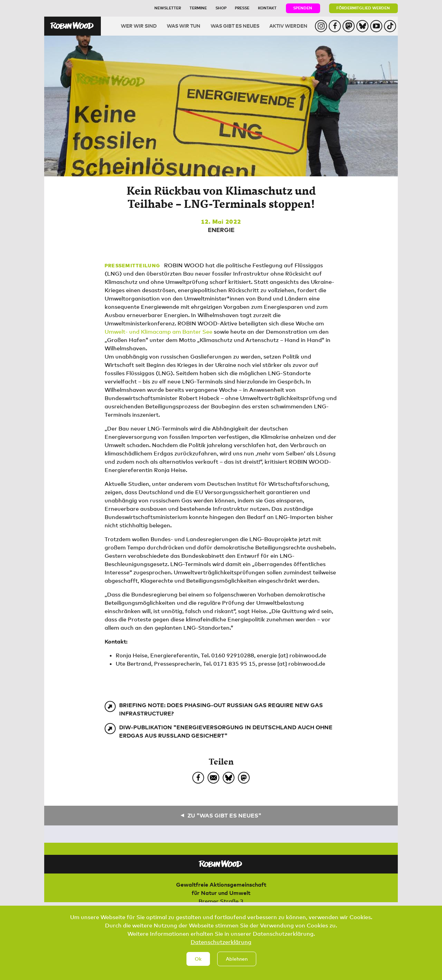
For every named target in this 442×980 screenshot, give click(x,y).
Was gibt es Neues (235, 26)
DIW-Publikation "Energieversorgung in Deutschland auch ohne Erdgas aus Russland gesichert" (226, 731)
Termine (198, 8)
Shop (221, 8)
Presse (242, 8)
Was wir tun (184, 26)
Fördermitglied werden (363, 8)
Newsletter (168, 8)
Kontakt (267, 8)
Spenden (303, 8)
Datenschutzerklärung (221, 948)
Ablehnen (237, 965)
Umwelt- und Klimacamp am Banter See (158, 332)
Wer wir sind (139, 26)
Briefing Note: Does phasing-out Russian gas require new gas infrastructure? (221, 709)
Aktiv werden (288, 26)
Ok (198, 965)
